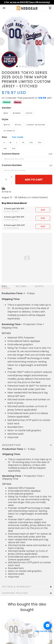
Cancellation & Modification (17, 631)
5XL (14, 138)
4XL (5, 138)
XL (23, 132)
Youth (29, 103)
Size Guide (18, 127)
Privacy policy (10, 636)
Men (6, 103)
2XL (31, 132)
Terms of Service (11, 640)
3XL (40, 132)
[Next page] (52, 42)
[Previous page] (2, 42)
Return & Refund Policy (15, 623)
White (7, 115)
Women (17, 103)
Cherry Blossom (36, 115)
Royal (18, 115)
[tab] (17, 66)
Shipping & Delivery (13, 627)
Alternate (9, 121)
